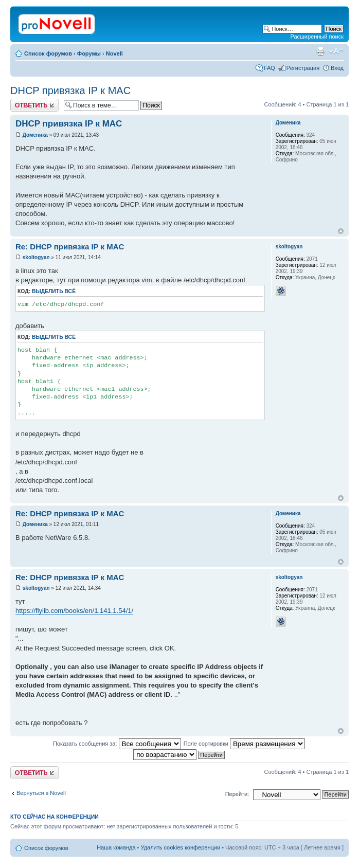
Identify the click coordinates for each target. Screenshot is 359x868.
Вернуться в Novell (41, 793)
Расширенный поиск (317, 37)
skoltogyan (36, 257)
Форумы (89, 53)
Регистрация (303, 68)
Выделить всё (54, 291)
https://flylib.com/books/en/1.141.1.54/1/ (74, 611)
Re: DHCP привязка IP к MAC (70, 247)
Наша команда (116, 847)
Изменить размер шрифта (336, 51)
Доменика (35, 135)
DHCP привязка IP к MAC (70, 91)
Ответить (34, 105)
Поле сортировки (244, 744)
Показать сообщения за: (117, 744)
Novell (114, 53)
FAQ (270, 68)
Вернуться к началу (341, 231)
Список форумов (48, 53)
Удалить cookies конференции (181, 847)
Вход (337, 68)
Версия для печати (320, 51)
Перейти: (237, 794)
